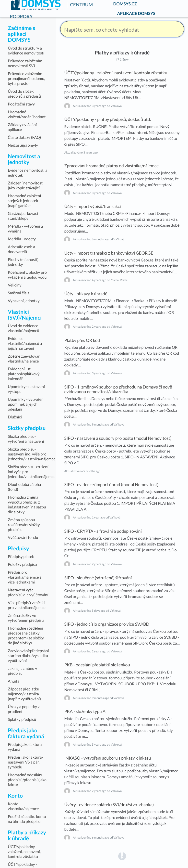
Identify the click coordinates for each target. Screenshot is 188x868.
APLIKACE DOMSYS (136, 13)
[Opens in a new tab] (122, 856)
